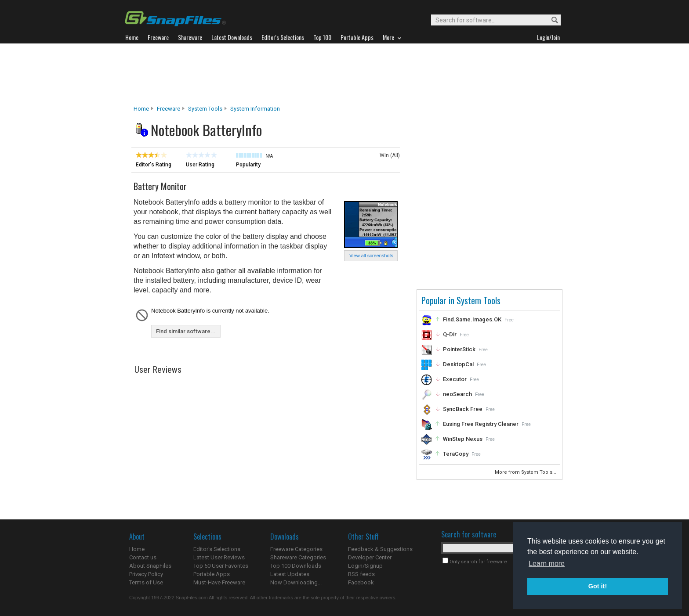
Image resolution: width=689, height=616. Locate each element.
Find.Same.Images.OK (472, 319)
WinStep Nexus (463, 439)
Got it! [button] (598, 586)
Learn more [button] (547, 564)
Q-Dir (450, 334)
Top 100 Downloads (296, 566)
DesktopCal (458, 364)
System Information (255, 109)
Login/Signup (365, 566)
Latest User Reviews (219, 557)
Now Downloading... (296, 582)
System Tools (205, 109)
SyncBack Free (463, 409)
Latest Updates (290, 574)
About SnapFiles (150, 566)
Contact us (143, 557)
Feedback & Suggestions (380, 549)
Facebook (361, 582)
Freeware (169, 109)
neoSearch (457, 394)
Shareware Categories (298, 557)
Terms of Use (146, 582)
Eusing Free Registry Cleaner (481, 424)
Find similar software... (186, 331)
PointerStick (459, 349)
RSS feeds (361, 574)
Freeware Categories (296, 549)
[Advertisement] (344, 74)
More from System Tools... (526, 472)
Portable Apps (212, 574)
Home (141, 109)
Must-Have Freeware (219, 582)
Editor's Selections (217, 549)
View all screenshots (371, 256)
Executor (455, 379)
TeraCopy (456, 454)
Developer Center (370, 557)
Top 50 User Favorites (221, 566)
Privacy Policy (146, 574)
